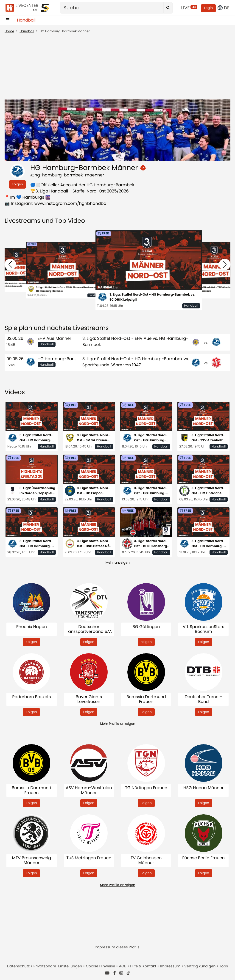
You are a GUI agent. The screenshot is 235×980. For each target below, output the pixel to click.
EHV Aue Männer (55, 339)
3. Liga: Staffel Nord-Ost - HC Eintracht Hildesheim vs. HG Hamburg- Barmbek (208, 491)
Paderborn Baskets (31, 697)
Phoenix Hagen (32, 627)
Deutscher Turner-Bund (204, 699)
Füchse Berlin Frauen (203, 858)
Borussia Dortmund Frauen (146, 699)
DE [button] (224, 8)
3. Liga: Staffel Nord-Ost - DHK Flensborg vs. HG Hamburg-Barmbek (151, 544)
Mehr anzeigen (118, 563)
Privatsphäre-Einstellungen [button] (58, 966)
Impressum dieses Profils (117, 947)
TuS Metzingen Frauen (89, 858)
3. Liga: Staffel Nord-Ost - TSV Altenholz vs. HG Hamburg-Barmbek (208, 438)
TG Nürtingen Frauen (146, 788)
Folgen (17, 184)
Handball (26, 20)
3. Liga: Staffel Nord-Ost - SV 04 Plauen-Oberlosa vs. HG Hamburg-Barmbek (66, 289)
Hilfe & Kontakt (144, 966)
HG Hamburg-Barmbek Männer (70, 359)
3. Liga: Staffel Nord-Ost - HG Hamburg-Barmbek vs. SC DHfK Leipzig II (152, 297)
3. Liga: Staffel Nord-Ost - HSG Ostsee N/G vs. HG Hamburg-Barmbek (94, 544)
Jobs (224, 966)
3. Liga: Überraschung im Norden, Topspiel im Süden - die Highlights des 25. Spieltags (37, 491)
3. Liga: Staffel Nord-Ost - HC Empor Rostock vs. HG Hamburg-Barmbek (94, 491)
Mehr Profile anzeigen (118, 724)
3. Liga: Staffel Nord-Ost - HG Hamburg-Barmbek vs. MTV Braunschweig (208, 544)
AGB (123, 966)
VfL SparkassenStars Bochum (203, 629)
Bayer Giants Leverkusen (89, 699)
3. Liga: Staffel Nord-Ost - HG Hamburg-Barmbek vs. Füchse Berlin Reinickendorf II (37, 438)
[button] (10, 264)
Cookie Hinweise (101, 966)
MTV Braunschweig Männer (32, 861)
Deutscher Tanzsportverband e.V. (89, 629)
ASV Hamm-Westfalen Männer (89, 790)
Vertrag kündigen (200, 966)
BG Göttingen (146, 627)
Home (9, 31)
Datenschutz (19, 966)
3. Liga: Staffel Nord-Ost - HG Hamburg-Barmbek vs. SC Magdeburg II (36, 544)
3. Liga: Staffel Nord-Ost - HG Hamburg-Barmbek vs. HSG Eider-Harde (151, 491)
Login (208, 8)
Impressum (171, 966)
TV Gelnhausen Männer (146, 861)
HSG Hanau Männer (203, 788)
